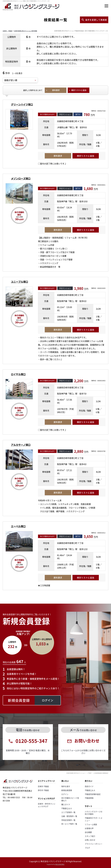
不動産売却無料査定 (93, 794)
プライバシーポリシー (94, 844)
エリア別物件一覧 (68, 812)
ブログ (87, 848)
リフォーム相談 (91, 824)
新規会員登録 (67, 790)
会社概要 (88, 832)
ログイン (65, 794)
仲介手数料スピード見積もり (70, 799)
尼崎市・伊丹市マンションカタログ (47, 805)
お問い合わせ (90, 840)
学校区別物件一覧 (68, 820)
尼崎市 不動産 (7, 31)
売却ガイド (89, 786)
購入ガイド (66, 804)
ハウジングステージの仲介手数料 (94, 813)
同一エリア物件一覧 (69, 824)
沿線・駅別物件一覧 (69, 816)
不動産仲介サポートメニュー (94, 819)
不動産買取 (89, 798)
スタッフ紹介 (90, 836)
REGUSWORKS (60, 864)
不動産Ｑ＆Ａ (67, 808)
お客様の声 (89, 828)
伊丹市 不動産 (43, 790)
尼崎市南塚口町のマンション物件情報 (26, 31)
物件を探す (66, 786)
